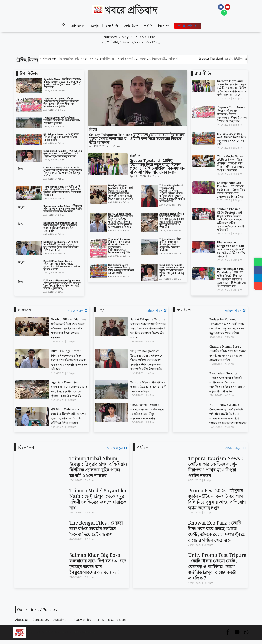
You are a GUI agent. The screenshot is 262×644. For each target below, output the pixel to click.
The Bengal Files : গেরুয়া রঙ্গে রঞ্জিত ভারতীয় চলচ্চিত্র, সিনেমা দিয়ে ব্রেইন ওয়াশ (96, 529)
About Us (22, 620)
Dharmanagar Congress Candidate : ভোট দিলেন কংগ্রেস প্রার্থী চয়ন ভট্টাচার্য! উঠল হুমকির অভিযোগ (232, 250)
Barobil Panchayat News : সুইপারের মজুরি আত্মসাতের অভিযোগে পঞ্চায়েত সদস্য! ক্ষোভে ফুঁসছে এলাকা (62, 266)
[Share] (258, 286)
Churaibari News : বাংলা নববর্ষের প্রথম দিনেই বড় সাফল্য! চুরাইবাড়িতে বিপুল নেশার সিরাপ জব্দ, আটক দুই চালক (63, 172)
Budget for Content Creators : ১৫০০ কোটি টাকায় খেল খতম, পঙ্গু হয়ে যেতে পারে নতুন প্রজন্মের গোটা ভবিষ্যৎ (227, 326)
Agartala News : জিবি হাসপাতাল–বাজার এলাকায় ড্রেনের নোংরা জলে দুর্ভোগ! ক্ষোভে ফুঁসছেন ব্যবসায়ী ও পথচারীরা (63, 84)
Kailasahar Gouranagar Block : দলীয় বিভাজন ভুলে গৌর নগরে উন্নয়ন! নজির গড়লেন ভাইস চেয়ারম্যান (61, 227)
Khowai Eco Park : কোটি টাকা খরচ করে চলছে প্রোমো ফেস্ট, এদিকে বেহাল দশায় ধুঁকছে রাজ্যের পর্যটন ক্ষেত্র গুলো (217, 532)
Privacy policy (81, 620)
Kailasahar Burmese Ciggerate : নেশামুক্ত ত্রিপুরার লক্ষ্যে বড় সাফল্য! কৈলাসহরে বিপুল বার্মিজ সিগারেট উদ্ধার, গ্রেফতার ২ (62, 285)
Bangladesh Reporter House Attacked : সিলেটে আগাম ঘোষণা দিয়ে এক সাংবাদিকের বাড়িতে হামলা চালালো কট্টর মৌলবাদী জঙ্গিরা (228, 383)
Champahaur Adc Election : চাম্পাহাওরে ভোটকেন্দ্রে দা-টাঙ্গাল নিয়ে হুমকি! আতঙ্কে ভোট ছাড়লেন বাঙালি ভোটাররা (231, 190)
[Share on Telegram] (258, 278)
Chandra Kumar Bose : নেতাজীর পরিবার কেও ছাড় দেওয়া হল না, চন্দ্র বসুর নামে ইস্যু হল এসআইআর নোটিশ (228, 353)
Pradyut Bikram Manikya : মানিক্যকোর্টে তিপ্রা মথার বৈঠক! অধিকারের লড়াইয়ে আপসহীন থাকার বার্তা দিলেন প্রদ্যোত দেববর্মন (121, 193)
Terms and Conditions (111, 620)
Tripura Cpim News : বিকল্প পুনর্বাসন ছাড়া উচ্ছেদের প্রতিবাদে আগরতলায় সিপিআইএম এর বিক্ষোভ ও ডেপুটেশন (61, 103)
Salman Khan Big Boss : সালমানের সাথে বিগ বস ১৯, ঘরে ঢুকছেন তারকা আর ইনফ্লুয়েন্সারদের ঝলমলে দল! (98, 564)
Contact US (41, 620)
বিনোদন (166, 26)
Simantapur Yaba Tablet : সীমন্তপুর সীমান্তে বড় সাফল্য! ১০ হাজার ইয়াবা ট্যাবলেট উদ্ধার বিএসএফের (63, 209)
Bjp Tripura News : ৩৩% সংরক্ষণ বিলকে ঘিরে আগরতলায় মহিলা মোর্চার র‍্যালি (61, 137)
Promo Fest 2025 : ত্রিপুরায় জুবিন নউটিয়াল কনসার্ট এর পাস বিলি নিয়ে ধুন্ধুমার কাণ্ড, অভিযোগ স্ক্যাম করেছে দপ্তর (217, 499)
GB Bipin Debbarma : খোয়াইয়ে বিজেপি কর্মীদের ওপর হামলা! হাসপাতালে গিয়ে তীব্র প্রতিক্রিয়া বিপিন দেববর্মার (61, 246)
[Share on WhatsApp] (258, 262)
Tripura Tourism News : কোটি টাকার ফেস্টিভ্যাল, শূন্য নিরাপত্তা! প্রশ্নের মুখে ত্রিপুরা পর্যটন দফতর (215, 467)
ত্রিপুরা (94, 26)
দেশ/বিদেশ (132, 26)
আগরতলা (76, 26)
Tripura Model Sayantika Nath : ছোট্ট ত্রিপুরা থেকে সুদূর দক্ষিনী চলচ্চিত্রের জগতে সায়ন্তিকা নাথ (98, 499)
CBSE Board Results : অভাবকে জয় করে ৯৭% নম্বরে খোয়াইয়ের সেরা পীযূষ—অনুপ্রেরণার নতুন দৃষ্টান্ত (63, 154)
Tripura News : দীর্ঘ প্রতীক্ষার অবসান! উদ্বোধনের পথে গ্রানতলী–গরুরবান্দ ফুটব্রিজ (62, 121)
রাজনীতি (111, 26)
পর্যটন (150, 26)
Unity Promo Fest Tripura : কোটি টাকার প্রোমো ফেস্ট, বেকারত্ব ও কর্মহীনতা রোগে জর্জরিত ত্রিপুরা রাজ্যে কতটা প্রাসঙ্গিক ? (217, 567)
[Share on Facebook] (258, 270)
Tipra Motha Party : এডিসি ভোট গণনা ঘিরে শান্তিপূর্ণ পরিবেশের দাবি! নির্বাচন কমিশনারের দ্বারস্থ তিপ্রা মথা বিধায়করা (62, 191)
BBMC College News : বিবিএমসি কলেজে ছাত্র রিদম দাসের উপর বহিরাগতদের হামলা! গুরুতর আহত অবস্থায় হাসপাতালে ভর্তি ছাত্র (121, 221)
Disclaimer (60, 620)
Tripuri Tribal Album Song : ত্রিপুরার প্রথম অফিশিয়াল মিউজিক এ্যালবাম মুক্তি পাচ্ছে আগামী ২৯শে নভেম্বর (98, 467)
